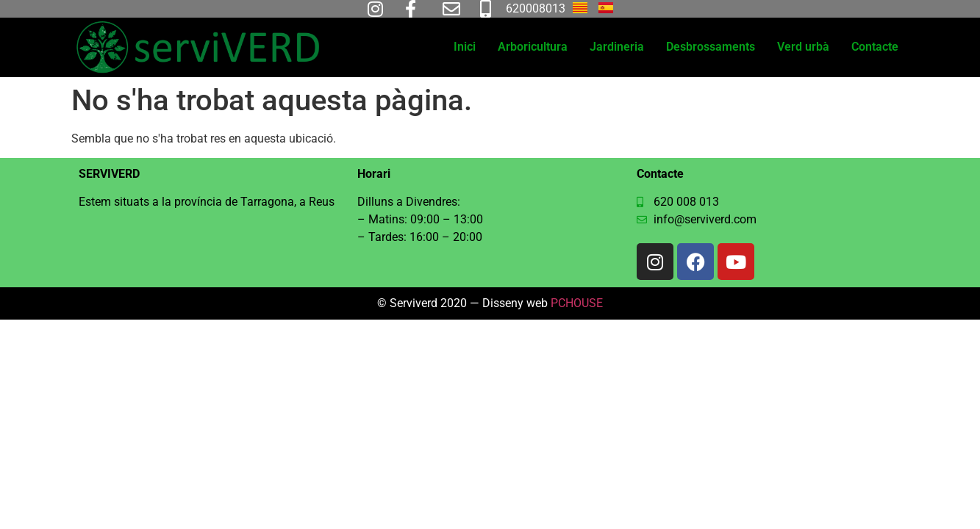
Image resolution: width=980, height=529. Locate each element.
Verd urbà (803, 47)
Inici (465, 47)
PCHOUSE (577, 303)
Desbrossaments (711, 47)
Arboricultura (533, 47)
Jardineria (617, 47)
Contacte (875, 47)
